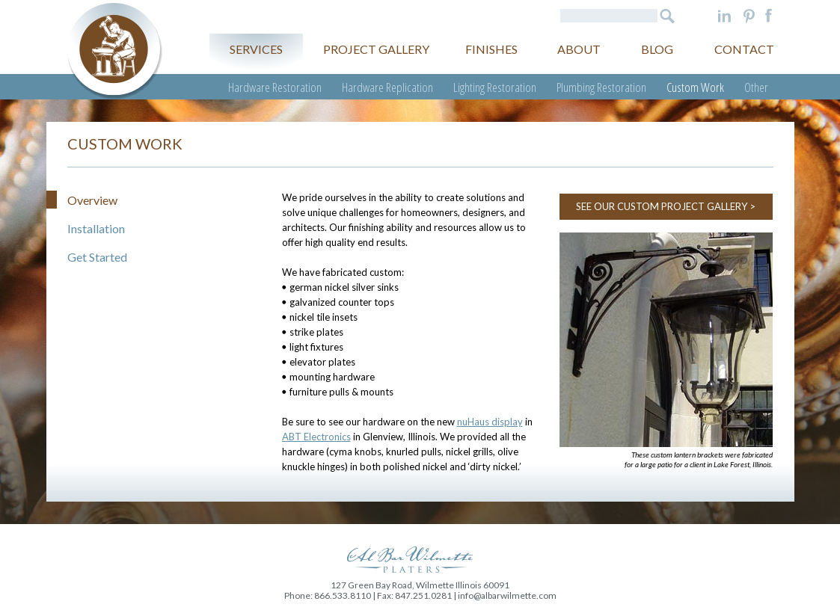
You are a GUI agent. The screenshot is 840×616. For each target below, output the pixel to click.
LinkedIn (724, 16)
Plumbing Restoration (601, 87)
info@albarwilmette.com (507, 595)
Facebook (769, 16)
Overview (92, 200)
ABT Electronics (316, 437)
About (579, 49)
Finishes (491, 49)
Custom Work (695, 87)
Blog (657, 49)
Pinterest (749, 16)
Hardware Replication (387, 87)
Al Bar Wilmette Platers (115, 51)
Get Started (97, 257)
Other (756, 87)
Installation (96, 228)
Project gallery (376, 49)
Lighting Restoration (495, 87)
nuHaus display (490, 422)
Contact (744, 49)
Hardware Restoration (275, 87)
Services (256, 49)
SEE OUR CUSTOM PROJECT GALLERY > (666, 206)
